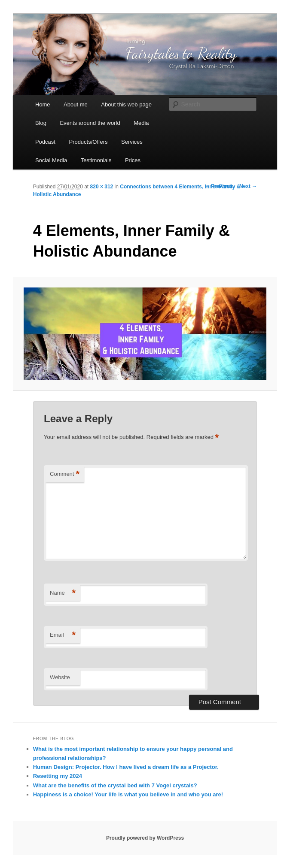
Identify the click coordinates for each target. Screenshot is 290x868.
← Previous (219, 186)
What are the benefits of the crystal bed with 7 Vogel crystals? (115, 785)
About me (76, 104)
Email (63, 635)
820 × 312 (102, 187)
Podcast (45, 142)
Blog (41, 123)
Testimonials (96, 160)
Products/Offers (88, 142)
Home (43, 104)
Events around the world (90, 123)
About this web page (126, 104)
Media (141, 123)
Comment (65, 474)
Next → (248, 186)
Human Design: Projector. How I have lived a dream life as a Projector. (126, 767)
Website (60, 677)
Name (63, 593)
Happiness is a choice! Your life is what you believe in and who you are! (128, 794)
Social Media (51, 160)
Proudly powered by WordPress (145, 838)
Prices (133, 160)
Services (132, 142)
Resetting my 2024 (58, 776)
